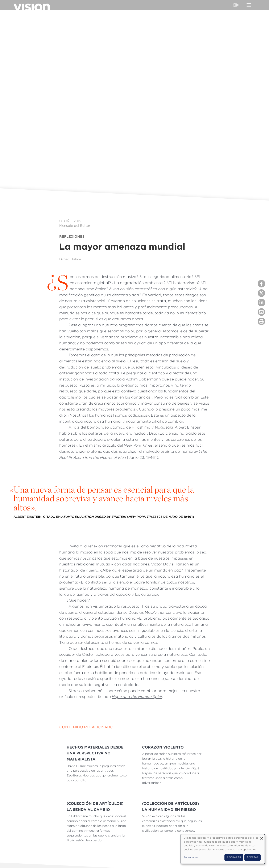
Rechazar (234, 857)
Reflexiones (72, 237)
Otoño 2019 (70, 221)
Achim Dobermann (143, 379)
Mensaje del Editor (75, 226)
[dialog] (223, 849)
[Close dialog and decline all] (262, 837)
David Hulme (70, 259)
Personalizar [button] (191, 857)
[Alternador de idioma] (236, 5)
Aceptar (253, 857)
